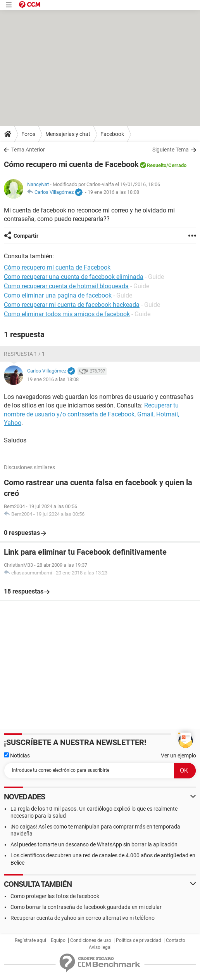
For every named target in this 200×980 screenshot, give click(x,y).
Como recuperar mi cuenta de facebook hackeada (72, 305)
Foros (28, 134)
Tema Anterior (28, 150)
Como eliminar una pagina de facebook (58, 295)
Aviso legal (100, 947)
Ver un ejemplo (178, 755)
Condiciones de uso (91, 940)
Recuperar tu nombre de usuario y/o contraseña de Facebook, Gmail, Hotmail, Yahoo (91, 414)
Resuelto (157, 165)
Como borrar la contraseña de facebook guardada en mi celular (86, 907)
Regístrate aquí (30, 940)
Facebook (112, 134)
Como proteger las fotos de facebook (55, 896)
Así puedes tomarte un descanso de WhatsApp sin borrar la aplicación (94, 844)
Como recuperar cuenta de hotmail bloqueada (66, 286)
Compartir (26, 236)
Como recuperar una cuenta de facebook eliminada (74, 277)
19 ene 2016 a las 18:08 (113, 192)
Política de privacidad (139, 940)
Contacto (176, 940)
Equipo (58, 940)
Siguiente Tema (171, 150)
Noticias (17, 755)
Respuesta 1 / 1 (24, 354)
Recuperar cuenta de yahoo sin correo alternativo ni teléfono (83, 918)
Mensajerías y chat (68, 134)
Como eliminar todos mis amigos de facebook (67, 314)
